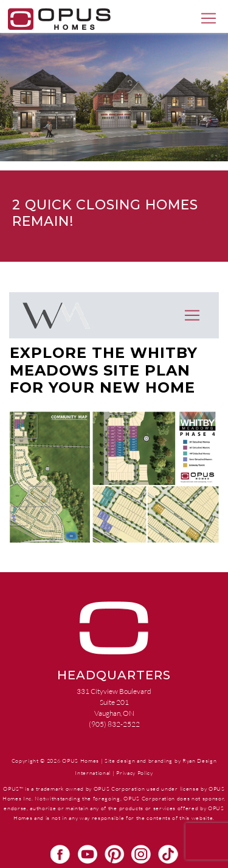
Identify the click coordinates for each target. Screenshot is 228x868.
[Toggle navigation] (209, 18)
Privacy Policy (134, 772)
